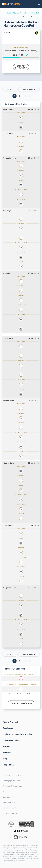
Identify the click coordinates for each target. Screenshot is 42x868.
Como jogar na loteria (11, 781)
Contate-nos (8, 797)
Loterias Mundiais (11, 740)
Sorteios (7, 753)
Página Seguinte (29, 89)
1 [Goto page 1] (15, 96)
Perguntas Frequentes (12, 775)
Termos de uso (9, 802)
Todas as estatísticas (21, 703)
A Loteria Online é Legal (12, 786)
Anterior (10, 89)
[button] (39, 4)
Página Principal (13, 13)
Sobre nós (7, 791)
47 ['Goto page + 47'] (27, 96)
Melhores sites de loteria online (18, 734)
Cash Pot (36, 13)
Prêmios (7, 746)
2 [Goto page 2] (19, 96)
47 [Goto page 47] (27, 661)
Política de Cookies (11, 808)
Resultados (26, 13)
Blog (5, 759)
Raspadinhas (9, 765)
